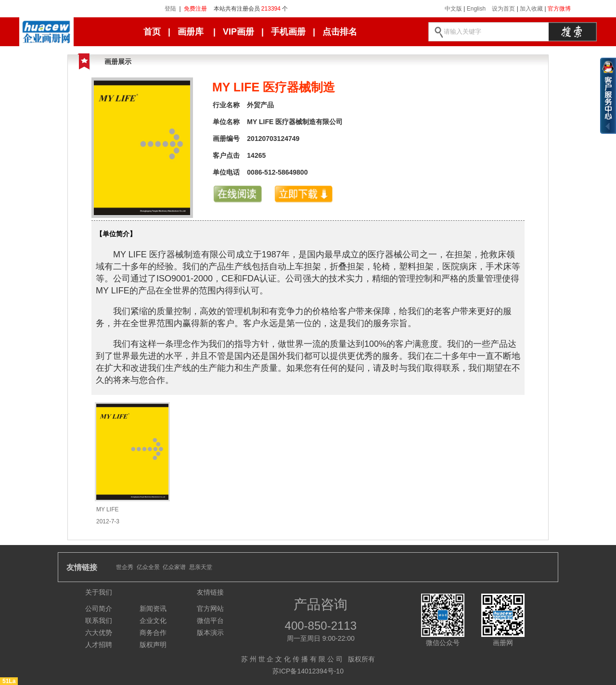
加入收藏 (531, 9)
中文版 (453, 9)
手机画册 (288, 32)
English (476, 9)
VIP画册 (238, 32)
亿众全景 (148, 567)
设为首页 (503, 9)
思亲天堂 (201, 567)
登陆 (170, 9)
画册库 (191, 32)
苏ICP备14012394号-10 (308, 671)
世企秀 (125, 567)
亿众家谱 (174, 567)
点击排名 (340, 32)
